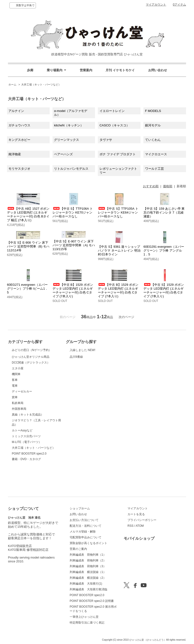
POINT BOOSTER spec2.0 (29, 478)
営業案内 (86, 70)
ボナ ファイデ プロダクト (118, 154)
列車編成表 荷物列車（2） (88, 560)
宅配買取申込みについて (86, 537)
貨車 (15, 421)
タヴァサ (106, 140)
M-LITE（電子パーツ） (27, 466)
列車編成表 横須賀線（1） (88, 572)
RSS (130, 526)
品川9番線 (82, 366)
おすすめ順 (151, 186)
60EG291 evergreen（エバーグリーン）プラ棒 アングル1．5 (164, 250)
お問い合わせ (158, 70)
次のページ (126, 317)
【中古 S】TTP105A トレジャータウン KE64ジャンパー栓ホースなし (118, 212)
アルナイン (16, 111)
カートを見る (136, 514)
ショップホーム (80, 508)
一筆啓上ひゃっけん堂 (84, 617)
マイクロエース (156, 154)
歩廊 (30, 70)
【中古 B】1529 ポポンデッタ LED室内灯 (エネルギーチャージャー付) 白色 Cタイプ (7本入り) (73, 290)
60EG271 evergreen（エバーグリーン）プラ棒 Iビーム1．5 (27, 289)
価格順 (168, 186)
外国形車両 (19, 433)
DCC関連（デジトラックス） (31, 387)
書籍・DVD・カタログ (26, 483)
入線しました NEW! (83, 353)
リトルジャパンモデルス (71, 169)
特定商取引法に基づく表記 (87, 623)
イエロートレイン (112, 111)
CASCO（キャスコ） (114, 125)
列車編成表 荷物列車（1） (88, 555)
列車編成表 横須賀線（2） (88, 578)
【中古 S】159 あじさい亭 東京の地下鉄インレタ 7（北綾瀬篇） (164, 212)
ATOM (140, 526)
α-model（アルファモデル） (71, 113)
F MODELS (153, 111)
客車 (15, 404)
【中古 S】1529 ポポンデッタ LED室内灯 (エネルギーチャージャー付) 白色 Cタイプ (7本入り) (164, 290)
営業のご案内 (78, 549)
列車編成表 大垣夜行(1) (86, 584)
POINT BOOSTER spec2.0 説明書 (92, 601)
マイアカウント (156, 5)
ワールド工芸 (154, 169)
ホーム (12, 85)
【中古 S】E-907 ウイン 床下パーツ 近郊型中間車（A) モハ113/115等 (74, 245)
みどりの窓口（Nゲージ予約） (32, 356)
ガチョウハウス (19, 125)
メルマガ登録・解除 (83, 532)
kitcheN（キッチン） (69, 125)
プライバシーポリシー (142, 520)
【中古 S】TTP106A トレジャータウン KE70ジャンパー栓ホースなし (73, 212)
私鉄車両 (18, 427)
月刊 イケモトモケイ (120, 70)
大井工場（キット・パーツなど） (41, 85)
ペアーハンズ (63, 154)
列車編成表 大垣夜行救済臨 (88, 589)
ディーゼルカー (22, 416)
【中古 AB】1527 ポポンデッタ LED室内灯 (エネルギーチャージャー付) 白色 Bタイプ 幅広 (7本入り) (28, 214)
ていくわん (153, 140)
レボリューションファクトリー (118, 171)
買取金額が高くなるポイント (88, 543)
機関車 (16, 398)
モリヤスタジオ (19, 169)
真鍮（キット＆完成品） (28, 439)
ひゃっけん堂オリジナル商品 (31, 374)
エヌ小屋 (18, 392)
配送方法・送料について (86, 526)
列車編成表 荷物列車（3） (88, 566)
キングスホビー (19, 140)
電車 (15, 410)
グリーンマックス (67, 140)
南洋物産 (15, 154)
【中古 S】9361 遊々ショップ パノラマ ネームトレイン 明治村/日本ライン (119, 250)
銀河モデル (153, 125)
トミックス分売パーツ (26, 460)
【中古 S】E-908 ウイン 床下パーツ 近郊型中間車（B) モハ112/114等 (28, 246)
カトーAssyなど (22, 455)
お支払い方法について (84, 520)
